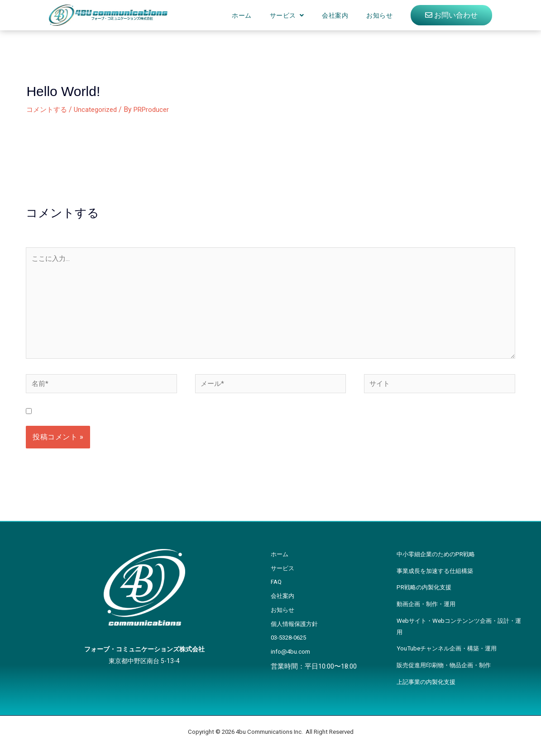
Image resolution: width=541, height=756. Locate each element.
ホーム (242, 15)
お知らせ (379, 15)
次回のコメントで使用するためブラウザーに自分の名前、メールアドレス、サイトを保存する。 (194, 421)
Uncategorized (100, 109)
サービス (283, 15)
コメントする (48, 109)
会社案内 (335, 15)
